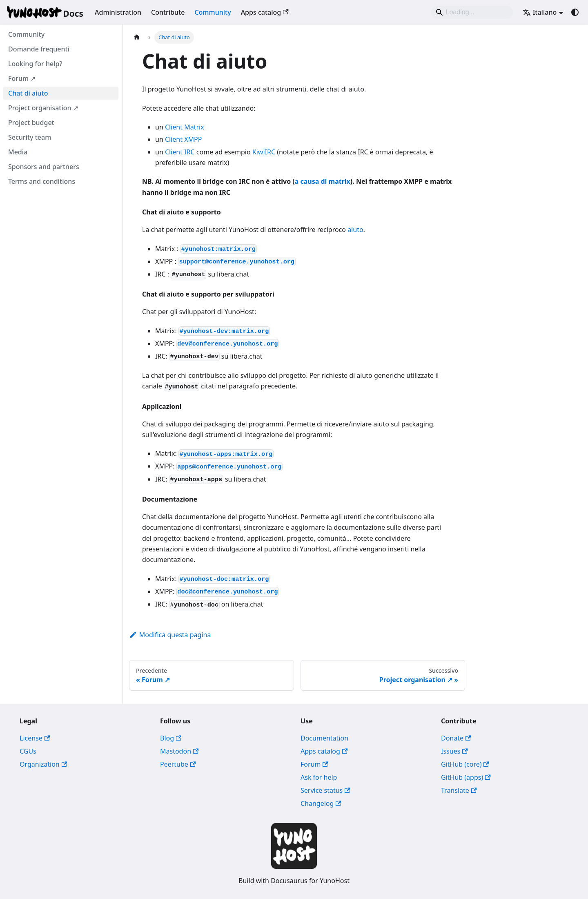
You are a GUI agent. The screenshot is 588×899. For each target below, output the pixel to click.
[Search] (472, 12)
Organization (43, 764)
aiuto (355, 230)
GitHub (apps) (466, 777)
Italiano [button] (540, 12)
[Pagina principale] (137, 37)
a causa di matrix (323, 181)
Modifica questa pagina (170, 635)
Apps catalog (265, 12)
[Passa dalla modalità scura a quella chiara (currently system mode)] (575, 12)
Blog (171, 738)
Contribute (168, 12)
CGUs (28, 751)
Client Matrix (185, 127)
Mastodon (179, 751)
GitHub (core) (465, 764)
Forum (314, 764)
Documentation (324, 738)
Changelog (321, 803)
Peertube (178, 764)
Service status (325, 790)
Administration (118, 12)
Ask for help (319, 777)
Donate (456, 738)
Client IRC (180, 152)
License (35, 738)
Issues (454, 751)
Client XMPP (183, 139)
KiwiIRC (264, 152)
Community (213, 12)
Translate (459, 790)
